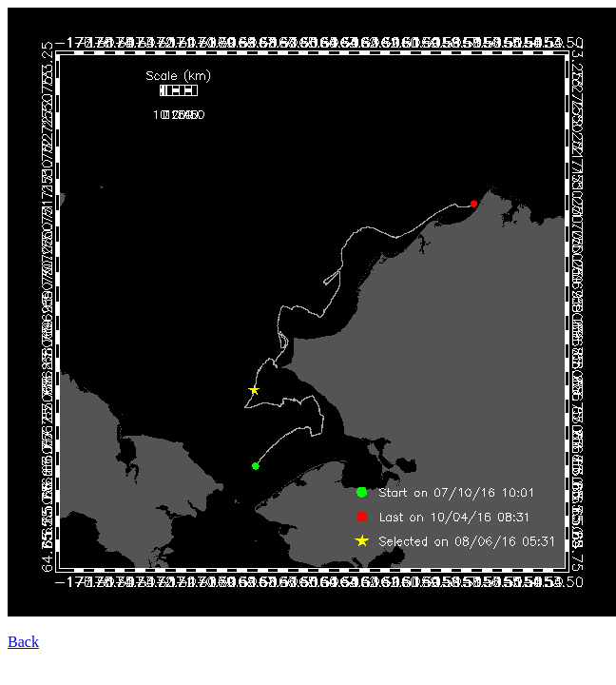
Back (23, 642)
